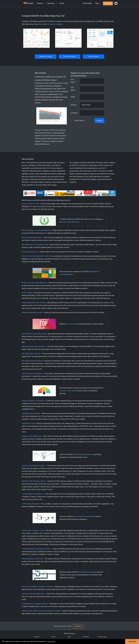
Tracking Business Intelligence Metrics (35, 604)
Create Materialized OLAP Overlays (34, 303)
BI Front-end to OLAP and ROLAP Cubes (35, 256)
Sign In (97, 3)
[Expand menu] (44, 3)
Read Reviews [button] (93, 56)
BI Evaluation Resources (30, 252)
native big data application (83, 454)
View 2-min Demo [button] (70, 56)
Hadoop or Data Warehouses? (32, 436)
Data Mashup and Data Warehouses (34, 346)
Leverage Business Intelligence (32, 494)
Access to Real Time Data (30, 204)
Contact (53, 637)
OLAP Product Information (31, 504)
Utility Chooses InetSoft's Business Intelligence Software (41, 611)
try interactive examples (54, 24)
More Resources (70, 633)
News (69, 637)
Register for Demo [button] (46, 56)
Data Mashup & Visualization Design (34, 334)
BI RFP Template (27, 293)
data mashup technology (87, 572)
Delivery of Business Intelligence (33, 401)
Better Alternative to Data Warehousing (35, 245)
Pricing (61, 3)
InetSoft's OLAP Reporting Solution (34, 481)
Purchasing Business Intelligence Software (36, 549)
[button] (41, 3)
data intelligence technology (83, 516)
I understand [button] (132, 641)
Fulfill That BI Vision (28, 423)
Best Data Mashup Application (32, 237)
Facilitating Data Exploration (31, 413)
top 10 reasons (71, 324)
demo (41, 24)
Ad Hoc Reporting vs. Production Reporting (36, 230)
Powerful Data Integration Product (33, 530)
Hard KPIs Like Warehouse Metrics (34, 466)
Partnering (86, 637)
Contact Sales (87, 3)
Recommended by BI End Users (32, 559)
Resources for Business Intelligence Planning (37, 587)
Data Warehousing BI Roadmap (32, 361)
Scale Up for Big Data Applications (33, 594)
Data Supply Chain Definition (31, 354)
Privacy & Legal (102, 637)
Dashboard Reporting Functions (32, 313)
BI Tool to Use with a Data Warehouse (34, 283)
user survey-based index (71, 222)
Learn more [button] (51, 641)
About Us (37, 637)
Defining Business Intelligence (32, 374)
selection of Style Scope (68, 391)
